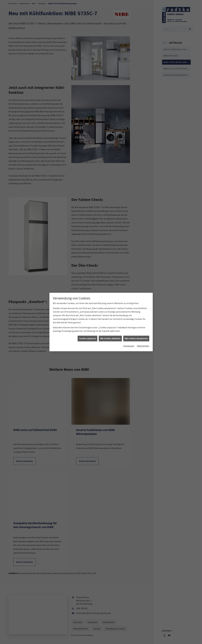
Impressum (129, 312)
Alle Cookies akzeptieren (136, 304)
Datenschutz (143, 312)
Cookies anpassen (87, 304)
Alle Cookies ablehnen (110, 304)
